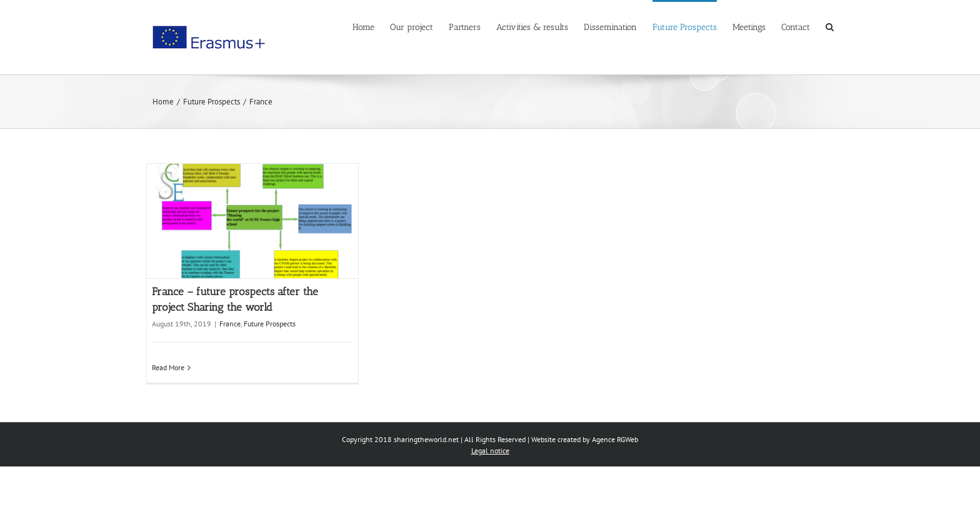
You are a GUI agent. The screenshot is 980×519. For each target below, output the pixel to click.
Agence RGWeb (615, 439)
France (230, 324)
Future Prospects (270, 324)
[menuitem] (371, 26)
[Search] (830, 26)
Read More (168, 367)
